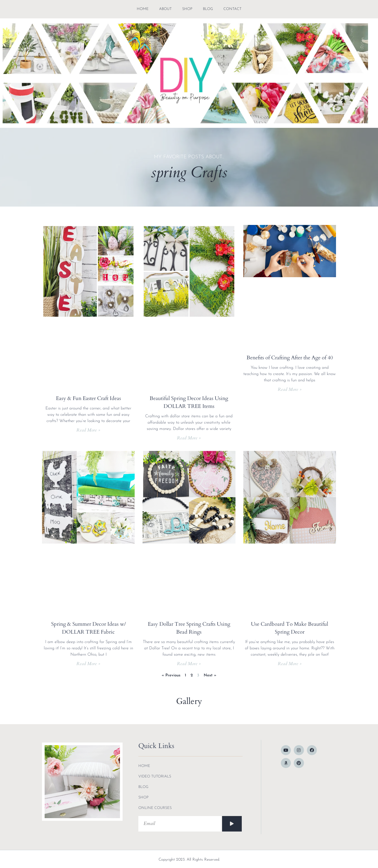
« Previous (171, 675)
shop (187, 9)
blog (208, 9)
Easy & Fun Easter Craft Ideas (88, 398)
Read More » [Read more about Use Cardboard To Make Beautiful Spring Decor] (290, 664)
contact (232, 9)
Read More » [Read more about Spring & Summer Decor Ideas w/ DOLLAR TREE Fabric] (88, 664)
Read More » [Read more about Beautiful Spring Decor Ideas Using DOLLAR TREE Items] (189, 438)
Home (143, 9)
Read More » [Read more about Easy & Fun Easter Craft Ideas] (88, 430)
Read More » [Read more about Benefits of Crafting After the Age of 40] (290, 389)
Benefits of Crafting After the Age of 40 (290, 358)
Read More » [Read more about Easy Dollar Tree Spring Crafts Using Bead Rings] (189, 664)
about (165, 9)
